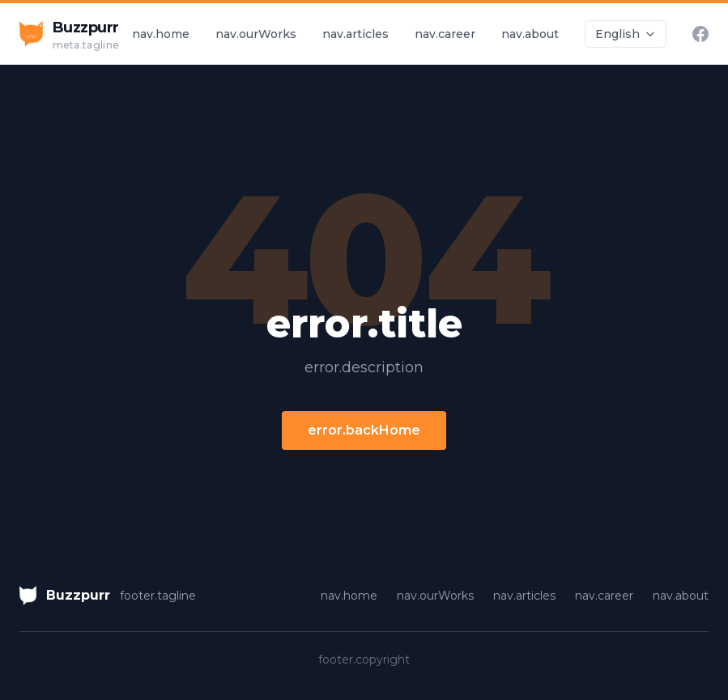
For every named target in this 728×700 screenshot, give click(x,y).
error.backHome (364, 430)
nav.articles (355, 34)
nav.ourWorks (256, 34)
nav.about (530, 34)
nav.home (161, 34)
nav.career (445, 34)
